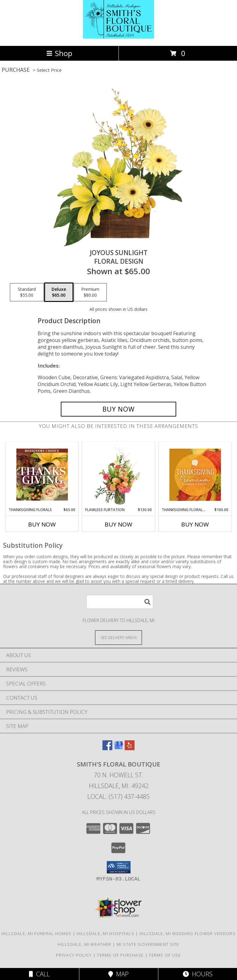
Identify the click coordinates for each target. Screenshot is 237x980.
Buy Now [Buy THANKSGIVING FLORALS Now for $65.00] (42, 524)
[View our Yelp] (130, 748)
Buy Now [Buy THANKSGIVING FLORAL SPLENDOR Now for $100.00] (195, 524)
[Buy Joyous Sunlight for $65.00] (118, 409)
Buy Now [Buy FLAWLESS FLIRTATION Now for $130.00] (118, 524)
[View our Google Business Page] (118, 748)
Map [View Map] (118, 974)
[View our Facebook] (107, 748)
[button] (119, 867)
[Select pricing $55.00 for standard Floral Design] (27, 292)
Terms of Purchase (120, 955)
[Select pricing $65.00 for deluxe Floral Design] (59, 292)
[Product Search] (120, 602)
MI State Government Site (148, 944)
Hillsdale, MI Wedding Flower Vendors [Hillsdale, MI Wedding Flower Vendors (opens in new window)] (187, 933)
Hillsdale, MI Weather (84, 944)
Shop (59, 53)
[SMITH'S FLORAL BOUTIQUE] (118, 37)
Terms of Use (165, 955)
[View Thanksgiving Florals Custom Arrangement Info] (42, 474)
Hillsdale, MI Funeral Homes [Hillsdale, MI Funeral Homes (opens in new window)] (36, 933)
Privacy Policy (74, 955)
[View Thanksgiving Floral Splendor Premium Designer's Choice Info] (195, 475)
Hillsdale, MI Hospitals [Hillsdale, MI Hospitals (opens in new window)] (105, 933)
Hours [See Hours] (198, 974)
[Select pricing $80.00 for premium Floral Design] (90, 292)
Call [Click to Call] (39, 974)
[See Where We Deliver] (118, 637)
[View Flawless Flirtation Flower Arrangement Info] (119, 474)
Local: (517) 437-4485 (118, 797)
